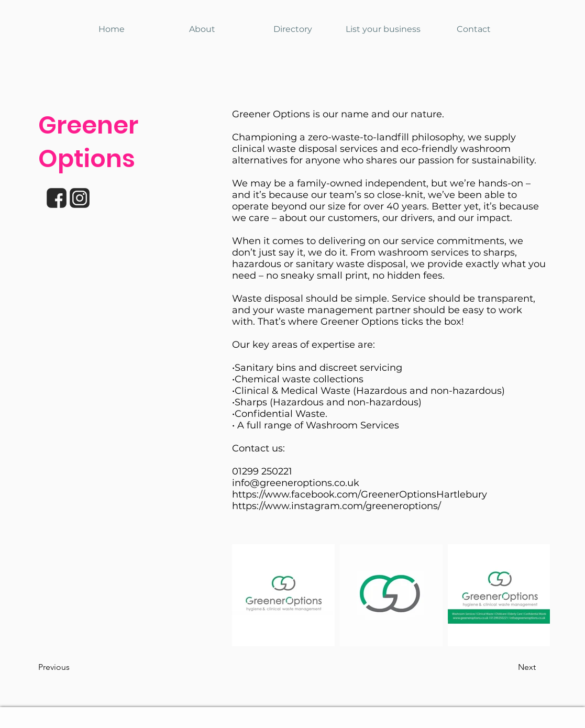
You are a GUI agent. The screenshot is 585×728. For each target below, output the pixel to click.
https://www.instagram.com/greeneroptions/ (336, 506)
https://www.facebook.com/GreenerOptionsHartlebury (360, 494)
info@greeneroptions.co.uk (296, 483)
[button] (73, 667)
